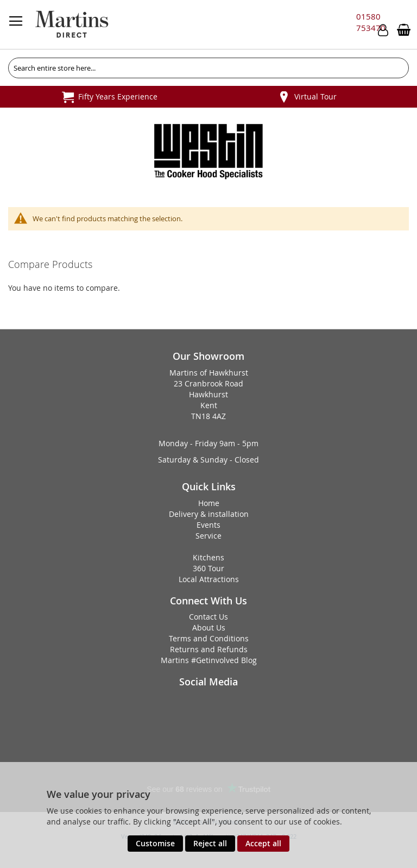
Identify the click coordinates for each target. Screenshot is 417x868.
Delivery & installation (209, 514)
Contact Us (208, 617)
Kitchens (208, 557)
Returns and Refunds (209, 649)
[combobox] (208, 68)
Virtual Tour (315, 96)
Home (209, 503)
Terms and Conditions (209, 638)
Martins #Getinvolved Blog (209, 660)
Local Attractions (209, 579)
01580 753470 (371, 22)
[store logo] (72, 24)
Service (208, 536)
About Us (209, 627)
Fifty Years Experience (118, 96)
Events (208, 525)
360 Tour (208, 568)
